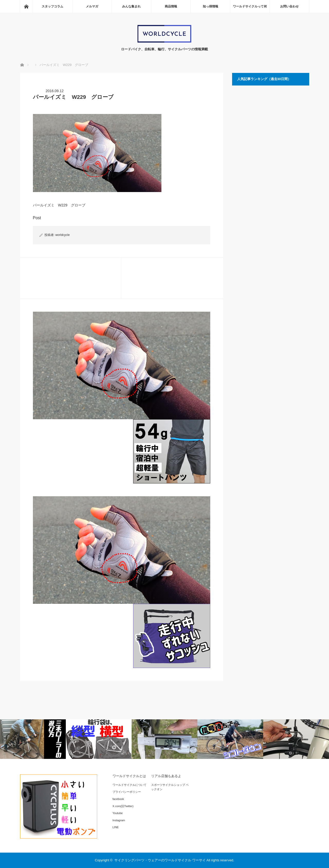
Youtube (118, 813)
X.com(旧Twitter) (123, 806)
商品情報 (171, 6)
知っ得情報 (211, 6)
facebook (118, 799)
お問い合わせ (289, 6)
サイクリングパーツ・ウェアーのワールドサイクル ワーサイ (160, 860)
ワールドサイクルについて (130, 785)
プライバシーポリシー (127, 792)
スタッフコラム (52, 6)
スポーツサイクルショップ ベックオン (170, 787)
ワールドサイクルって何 (250, 6)
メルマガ (92, 6)
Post (37, 218)
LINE (116, 827)
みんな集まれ (131, 6)
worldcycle (62, 235)
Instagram (119, 820)
